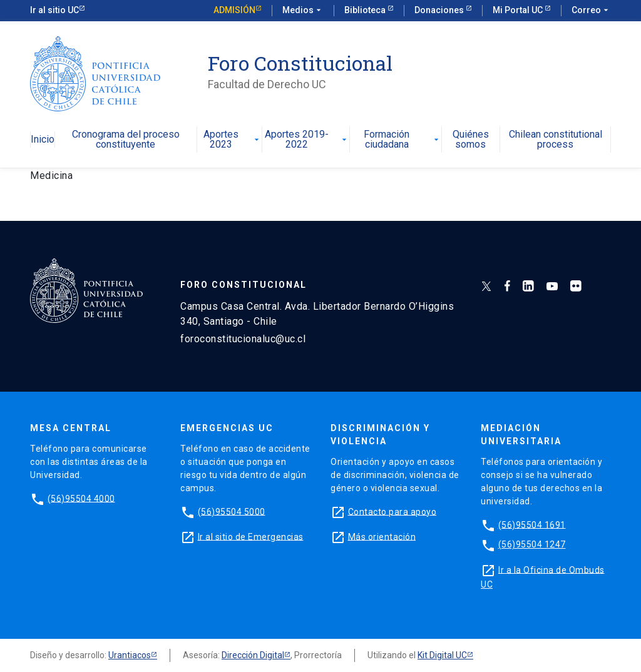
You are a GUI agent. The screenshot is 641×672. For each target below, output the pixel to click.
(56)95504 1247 (532, 544)
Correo (591, 11)
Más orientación (382, 536)
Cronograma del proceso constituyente (126, 140)
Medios (303, 11)
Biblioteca (366, 10)
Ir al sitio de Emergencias (251, 536)
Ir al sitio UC (54, 10)
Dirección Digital (253, 655)
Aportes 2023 (233, 140)
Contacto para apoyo (392, 511)
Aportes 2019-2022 (307, 140)
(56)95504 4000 (81, 498)
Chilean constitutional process (556, 140)
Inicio (43, 140)
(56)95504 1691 (532, 524)
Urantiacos (130, 655)
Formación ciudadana (402, 140)
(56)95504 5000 (232, 511)
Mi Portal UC (519, 10)
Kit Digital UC (442, 655)
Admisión (234, 10)
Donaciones (440, 10)
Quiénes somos (471, 140)
